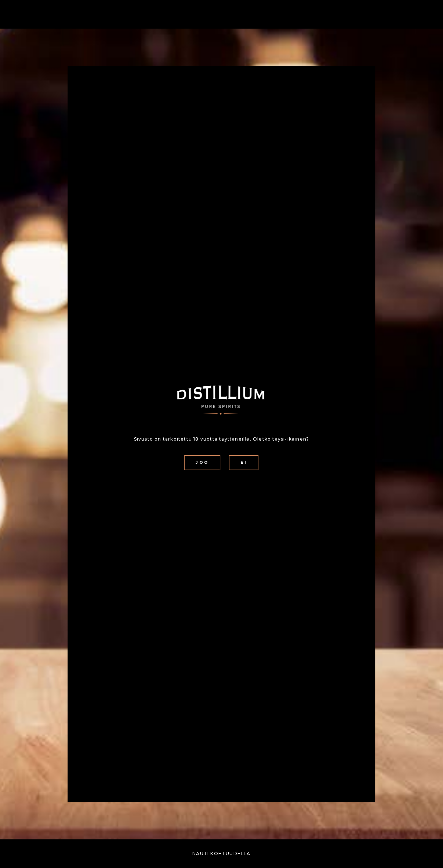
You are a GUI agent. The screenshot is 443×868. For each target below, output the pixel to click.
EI (244, 462)
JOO (202, 462)
